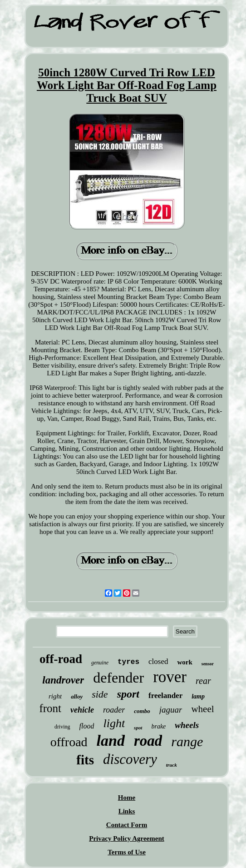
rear (203, 681)
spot (138, 728)
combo (142, 711)
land (111, 741)
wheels (187, 725)
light (114, 723)
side (100, 694)
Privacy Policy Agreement (127, 838)
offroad (69, 742)
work (184, 662)
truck (172, 765)
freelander (165, 696)
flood (87, 726)
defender (118, 678)
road (148, 741)
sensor (208, 664)
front (50, 708)
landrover (63, 680)
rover (170, 677)
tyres (128, 662)
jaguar (171, 710)
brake (158, 726)
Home (127, 798)
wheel (202, 709)
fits (85, 760)
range (187, 741)
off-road (61, 659)
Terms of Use (127, 852)
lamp (198, 696)
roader (114, 710)
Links (127, 811)
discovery (130, 759)
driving (62, 727)
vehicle (82, 710)
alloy (77, 696)
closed (158, 661)
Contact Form (127, 825)
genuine (100, 663)
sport (128, 694)
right (55, 696)
